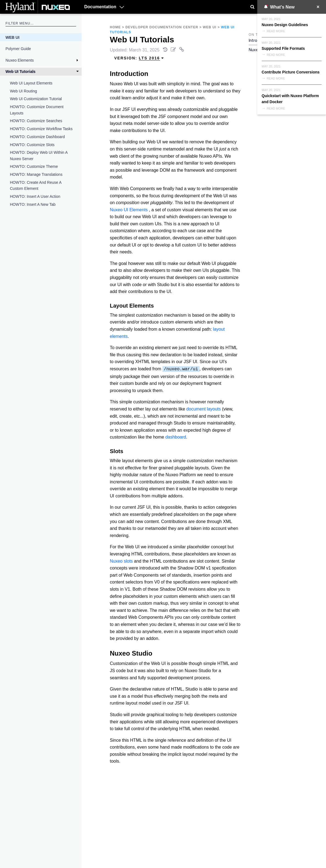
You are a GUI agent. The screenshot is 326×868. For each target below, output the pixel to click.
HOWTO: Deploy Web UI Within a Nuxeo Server (39, 155)
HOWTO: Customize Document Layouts (37, 110)
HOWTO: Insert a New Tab (33, 204)
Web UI (13, 37)
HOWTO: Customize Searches (36, 121)
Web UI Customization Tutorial (36, 99)
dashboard (176, 437)
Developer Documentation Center (162, 27)
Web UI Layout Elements (31, 83)
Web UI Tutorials (20, 72)
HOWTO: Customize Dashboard (37, 137)
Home (115, 27)
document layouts (204, 409)
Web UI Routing (24, 91)
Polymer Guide (18, 49)
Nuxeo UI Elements (129, 210)
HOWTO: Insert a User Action (35, 196)
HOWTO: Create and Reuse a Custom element (36, 185)
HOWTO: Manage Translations (36, 174)
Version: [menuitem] (139, 58)
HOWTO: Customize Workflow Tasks (41, 129)
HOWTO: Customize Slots (32, 145)
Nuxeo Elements (20, 60)
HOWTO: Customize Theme (34, 166)
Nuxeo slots (121, 561)
